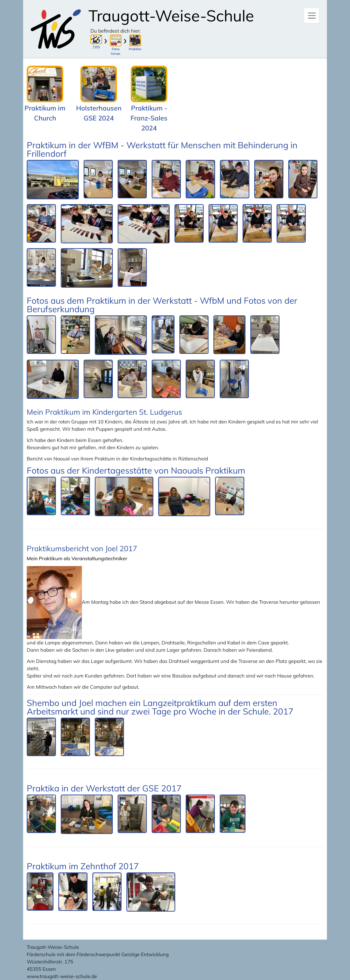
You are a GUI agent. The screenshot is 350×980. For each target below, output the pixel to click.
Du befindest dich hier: (116, 31)
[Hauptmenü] (312, 16)
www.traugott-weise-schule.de (62, 976)
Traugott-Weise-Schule (171, 16)
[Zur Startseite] (56, 29)
